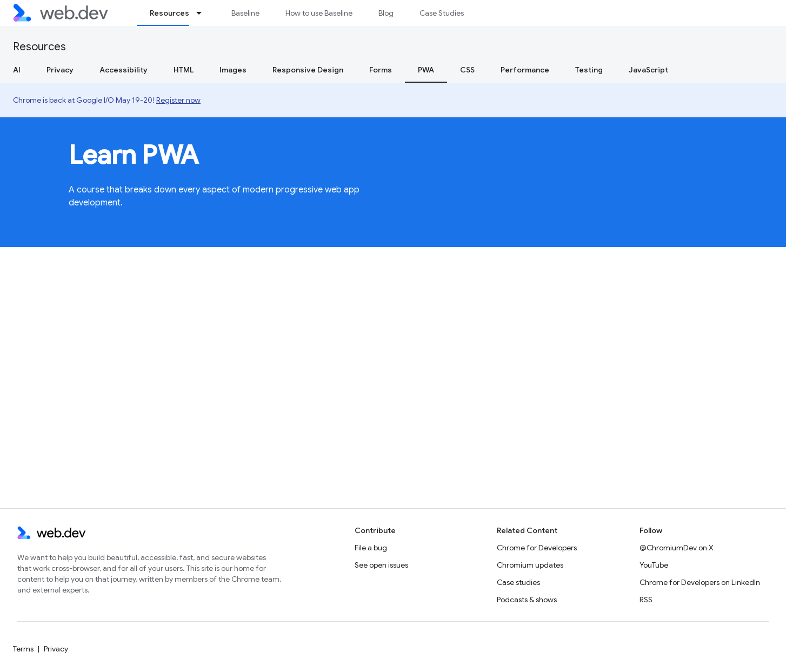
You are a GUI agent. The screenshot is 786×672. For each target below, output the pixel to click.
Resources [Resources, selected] (169, 13)
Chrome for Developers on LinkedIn (700, 582)
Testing (589, 70)
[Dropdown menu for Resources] (204, 13)
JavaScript (648, 70)
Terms (23, 649)
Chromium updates (530, 565)
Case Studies (442, 13)
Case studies (518, 582)
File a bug (371, 548)
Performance (525, 70)
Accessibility (124, 70)
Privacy (60, 70)
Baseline (245, 13)
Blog (386, 13)
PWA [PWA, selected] (426, 70)
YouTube (654, 565)
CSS (467, 70)
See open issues (381, 565)
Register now (178, 100)
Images (233, 70)
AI (17, 70)
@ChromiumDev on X (677, 548)
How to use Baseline (319, 13)
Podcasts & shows (527, 600)
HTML (184, 70)
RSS (646, 600)
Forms (381, 70)
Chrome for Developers (537, 548)
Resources (39, 47)
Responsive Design (308, 70)
